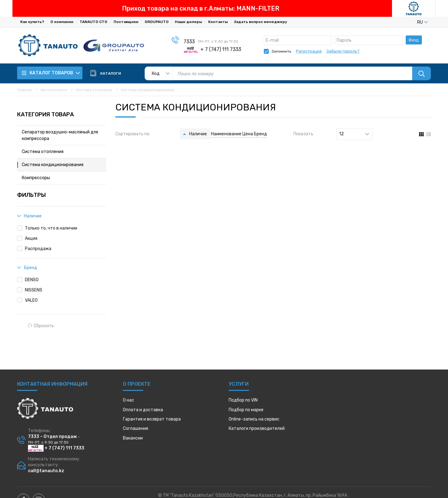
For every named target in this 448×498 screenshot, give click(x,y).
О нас (128, 400)
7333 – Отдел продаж (52, 437)
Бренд (260, 134)
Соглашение (136, 428)
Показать (303, 134)
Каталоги (257, 428)
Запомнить (281, 51)
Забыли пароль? (343, 51)
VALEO (31, 300)
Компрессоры (36, 178)
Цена (248, 134)
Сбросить (41, 326)
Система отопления (94, 90)
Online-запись (254, 419)
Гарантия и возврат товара (152, 419)
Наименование (226, 134)
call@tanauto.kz (46, 471)
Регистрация (309, 51)
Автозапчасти (54, 90)
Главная (24, 90)
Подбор (243, 400)
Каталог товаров (51, 73)
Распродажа (38, 249)
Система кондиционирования (147, 90)
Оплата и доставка (143, 410)
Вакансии (133, 438)
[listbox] (412, 22)
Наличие (198, 134)
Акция (31, 238)
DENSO (32, 280)
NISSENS (34, 290)
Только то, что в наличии (51, 228)
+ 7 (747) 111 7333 (56, 448)
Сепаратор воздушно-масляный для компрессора (60, 135)
